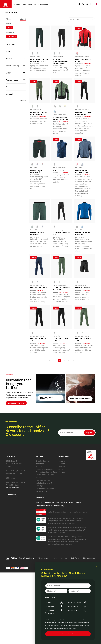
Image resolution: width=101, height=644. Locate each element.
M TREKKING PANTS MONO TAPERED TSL (39, 60)
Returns (39, 466)
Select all (51, 613)
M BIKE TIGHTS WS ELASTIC (61, 340)
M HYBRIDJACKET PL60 (83, 60)
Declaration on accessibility (46, 489)
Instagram (62, 461)
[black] (32, 53)
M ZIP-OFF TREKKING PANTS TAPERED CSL (60, 61)
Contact (64, 558)
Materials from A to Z (44, 483)
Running (56, 606)
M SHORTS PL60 (82, 288)
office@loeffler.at (12, 488)
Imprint (55, 558)
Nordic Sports (79, 602)
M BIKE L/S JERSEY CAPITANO (83, 234)
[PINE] (32, 106)
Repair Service (41, 491)
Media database (89, 558)
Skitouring (79, 606)
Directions (12, 494)
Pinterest (62, 472)
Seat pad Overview (43, 480)
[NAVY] (37, 164)
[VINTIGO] (82, 164)
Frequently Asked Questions (46, 472)
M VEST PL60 (58, 170)
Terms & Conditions (26, 558)
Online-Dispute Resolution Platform (46, 476)
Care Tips (40, 486)
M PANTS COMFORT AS (39, 340)
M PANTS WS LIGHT (39, 288)
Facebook (62, 464)
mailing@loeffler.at (70, 628)
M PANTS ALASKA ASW (83, 340)
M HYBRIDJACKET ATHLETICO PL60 (61, 118)
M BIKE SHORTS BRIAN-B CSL (37, 234)
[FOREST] (37, 53)
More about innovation (16, 403)
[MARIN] (55, 111)
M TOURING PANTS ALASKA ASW (38, 113)
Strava (61, 469)
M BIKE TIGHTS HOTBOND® (37, 171)
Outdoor (56, 610)
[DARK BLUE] (37, 282)
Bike (56, 602)
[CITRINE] (65, 106)
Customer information (44, 469)
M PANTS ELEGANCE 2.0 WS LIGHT (84, 113)
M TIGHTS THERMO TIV (61, 234)
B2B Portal (75, 558)
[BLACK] (60, 53)
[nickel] (55, 106)
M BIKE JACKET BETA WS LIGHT (82, 171)
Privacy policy (43, 558)
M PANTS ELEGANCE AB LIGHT (62, 289)
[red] (77, 53)
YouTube (62, 466)
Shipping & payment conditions (43, 462)
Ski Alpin (79, 610)
